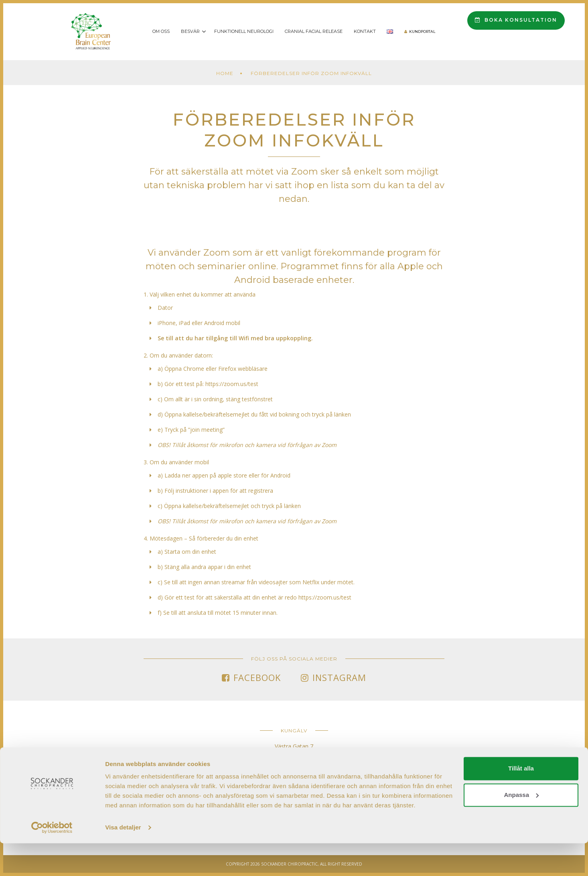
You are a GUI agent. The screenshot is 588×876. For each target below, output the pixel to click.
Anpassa (521, 827)
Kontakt (365, 31)
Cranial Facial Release (314, 31)
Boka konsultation (516, 20)
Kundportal (422, 32)
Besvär (190, 31)
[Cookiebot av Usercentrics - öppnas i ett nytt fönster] (52, 860)
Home (225, 73)
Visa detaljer (123, 860)
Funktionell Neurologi (244, 31)
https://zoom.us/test (232, 384)
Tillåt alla (521, 801)
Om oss (161, 31)
